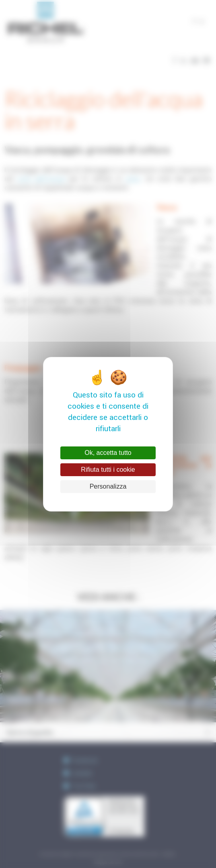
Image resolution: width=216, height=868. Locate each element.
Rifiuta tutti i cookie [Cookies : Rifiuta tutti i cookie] (108, 470)
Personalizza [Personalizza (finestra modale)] (108, 486)
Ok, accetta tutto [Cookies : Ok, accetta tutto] (108, 453)
